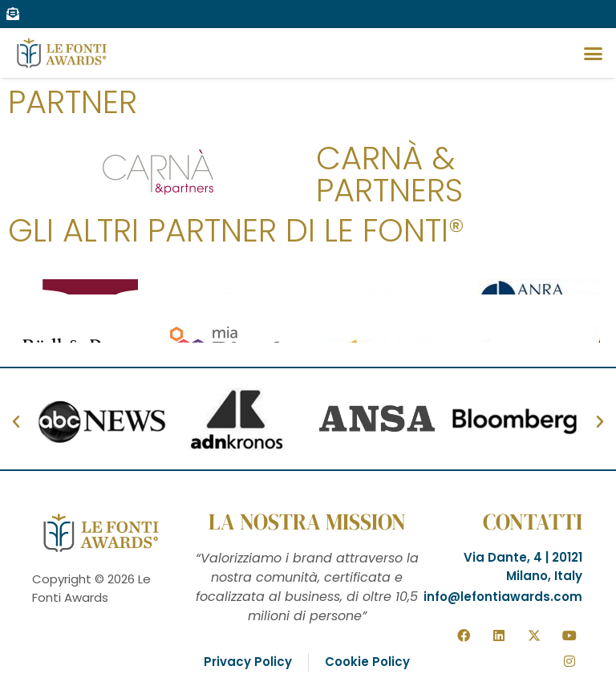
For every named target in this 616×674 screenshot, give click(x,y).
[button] (593, 53)
